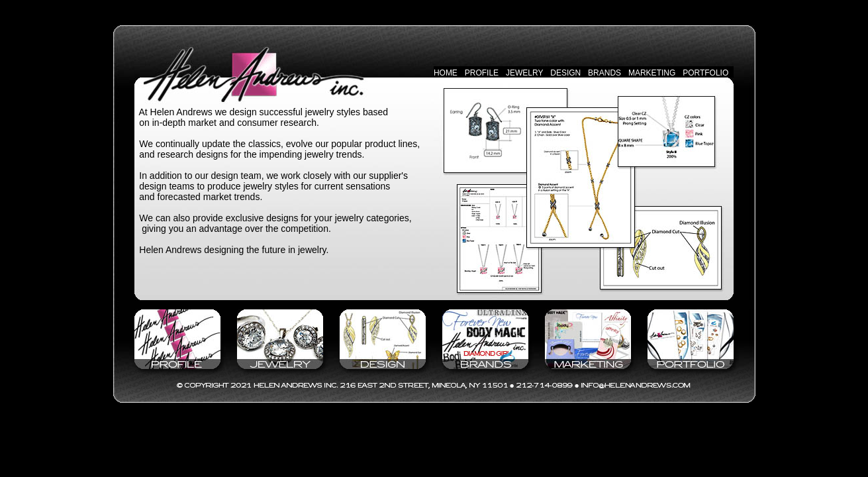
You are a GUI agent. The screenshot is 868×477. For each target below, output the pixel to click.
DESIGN (565, 73)
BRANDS (604, 73)
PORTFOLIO (705, 73)
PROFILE (482, 73)
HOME (446, 73)
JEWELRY (524, 73)
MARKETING (652, 73)
